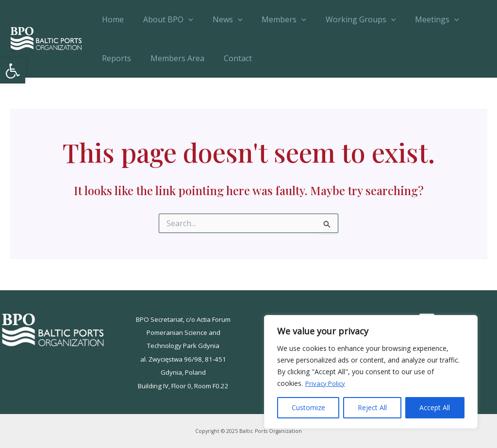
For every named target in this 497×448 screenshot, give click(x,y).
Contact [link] (228, 58)
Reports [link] (115, 58)
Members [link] (270, 19)
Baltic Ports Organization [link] (13, 51)
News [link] (218, 19)
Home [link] (111, 19)
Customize (308, 407)
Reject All (372, 407)
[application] (182, 19)
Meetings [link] (416, 19)
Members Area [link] (172, 58)
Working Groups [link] (343, 19)
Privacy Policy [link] (327, 383)
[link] (13, 71)
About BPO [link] (162, 19)
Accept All (435, 407)
